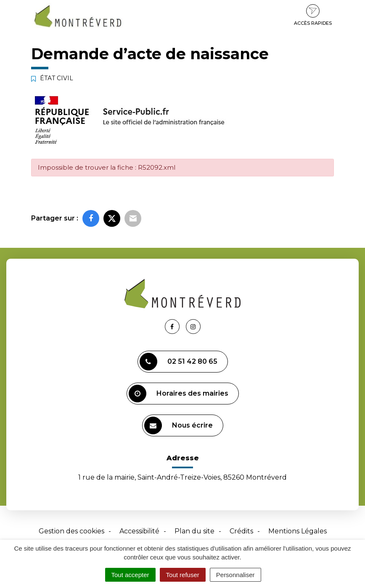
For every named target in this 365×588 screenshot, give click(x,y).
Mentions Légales (298, 531)
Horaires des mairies (179, 394)
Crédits (241, 531)
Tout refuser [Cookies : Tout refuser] (183, 575)
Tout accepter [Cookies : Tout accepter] (130, 575)
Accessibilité (139, 531)
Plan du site (194, 531)
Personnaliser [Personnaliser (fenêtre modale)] (235, 575)
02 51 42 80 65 (179, 362)
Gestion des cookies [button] (71, 531)
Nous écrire (179, 425)
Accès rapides (313, 15)
